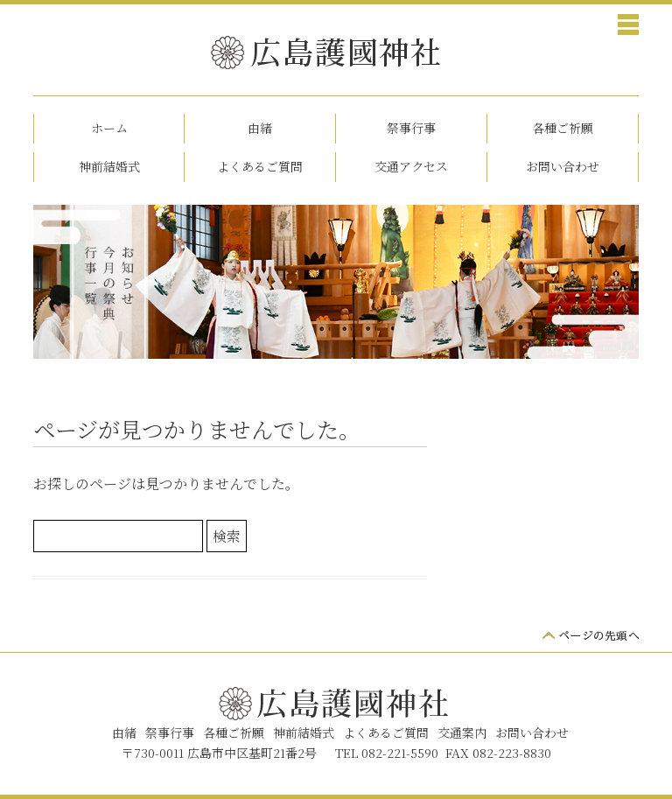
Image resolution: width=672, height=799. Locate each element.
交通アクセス (411, 166)
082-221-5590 (400, 753)
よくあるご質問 (260, 166)
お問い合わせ (563, 166)
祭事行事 (411, 128)
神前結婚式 (109, 166)
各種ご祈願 (563, 128)
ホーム (109, 128)
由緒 (260, 128)
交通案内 (462, 732)
